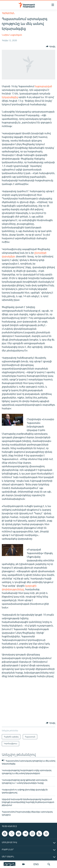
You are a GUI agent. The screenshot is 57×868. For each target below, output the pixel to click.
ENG (36, 864)
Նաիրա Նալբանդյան (12, 35)
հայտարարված (43, 86)
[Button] (51, 46)
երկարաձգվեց (10, 97)
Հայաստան (8, 13)
